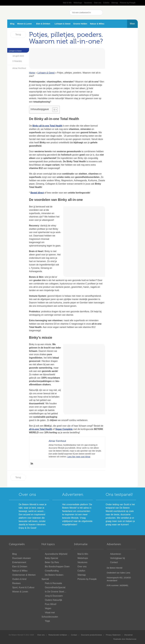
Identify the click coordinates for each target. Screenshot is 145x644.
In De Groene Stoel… (55, 592)
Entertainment (19, 562)
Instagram (128, 13)
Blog (12, 24)
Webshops (78, 3)
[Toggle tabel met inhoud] (54, 110)
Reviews (16, 583)
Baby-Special (51, 558)
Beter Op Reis (52, 562)
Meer (132, 24)
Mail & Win (67, 3)
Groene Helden (80, 24)
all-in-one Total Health (41, 429)
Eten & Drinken (43, 24)
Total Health (56, 126)
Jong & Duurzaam (54, 596)
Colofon (106, 3)
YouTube (114, 13)
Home (32, 73)
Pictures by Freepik (128, 3)
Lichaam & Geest (63, 24)
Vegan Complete (64, 429)
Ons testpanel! (119, 494)
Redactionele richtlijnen (58, 635)
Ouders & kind (19, 579)
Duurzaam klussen (22, 558)
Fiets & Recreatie (53, 583)
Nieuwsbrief (135, 13)
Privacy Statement (113, 635)
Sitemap (115, 3)
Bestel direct (37, 193)
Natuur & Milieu (97, 24)
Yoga (47, 621)
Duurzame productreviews (91, 635)
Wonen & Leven (24, 24)
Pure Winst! (51, 604)
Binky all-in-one (41, 126)
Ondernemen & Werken (24, 575)
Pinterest (121, 13)
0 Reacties (15, 61)
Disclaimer (129, 635)
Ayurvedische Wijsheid (56, 554)
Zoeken (100, 13)
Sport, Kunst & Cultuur (23, 587)
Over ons (98, 3)
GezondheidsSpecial (55, 587)
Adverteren (73, 494)
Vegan (48, 608)
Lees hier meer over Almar (79, 457)
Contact (114, 562)
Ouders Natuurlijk (53, 600)
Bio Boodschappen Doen (57, 567)
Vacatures (88, 3)
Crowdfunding (52, 571)
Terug (18, 35)
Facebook (107, 13)
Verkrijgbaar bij (118, 558)
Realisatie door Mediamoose (125, 639)
